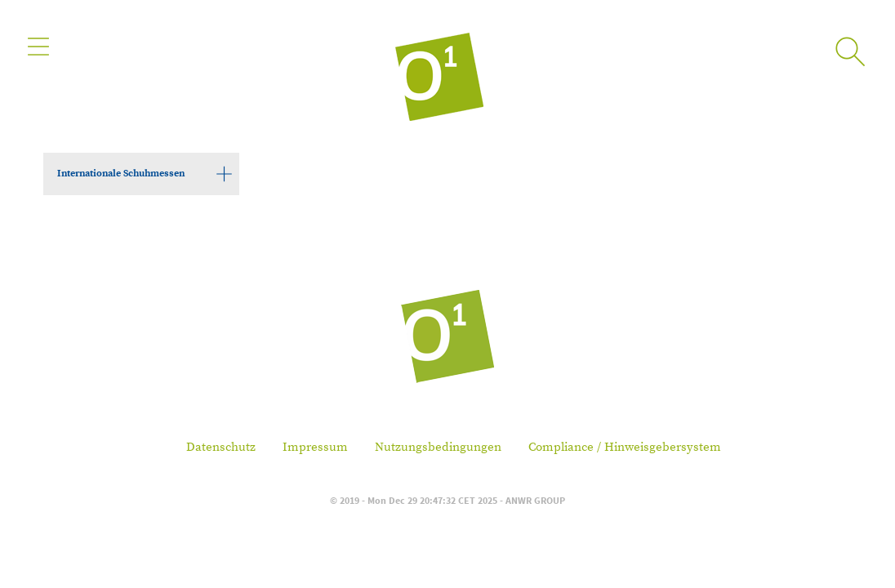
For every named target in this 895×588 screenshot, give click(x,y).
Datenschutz (221, 447)
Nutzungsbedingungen (438, 447)
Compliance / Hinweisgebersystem (625, 447)
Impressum (315, 447)
